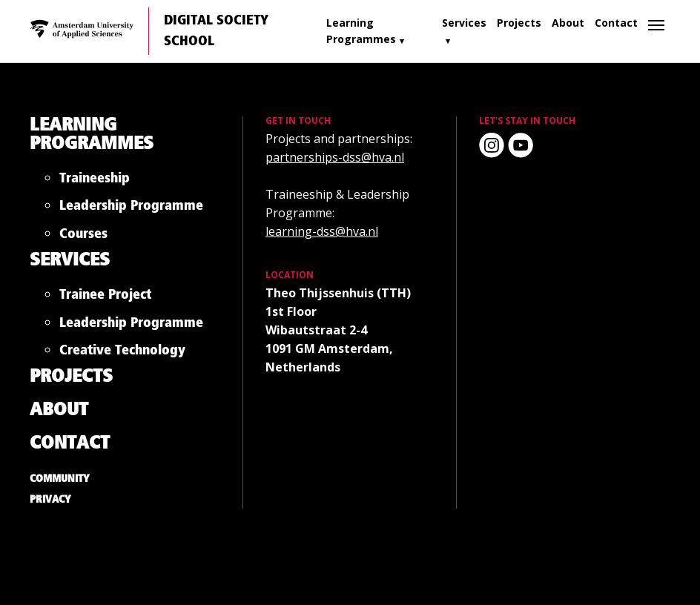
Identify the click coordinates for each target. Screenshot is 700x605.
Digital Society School (216, 31)
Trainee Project (105, 298)
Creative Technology (122, 353)
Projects (519, 23)
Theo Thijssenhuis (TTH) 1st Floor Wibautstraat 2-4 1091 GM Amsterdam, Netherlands (338, 330)
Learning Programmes (361, 31)
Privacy (50, 500)
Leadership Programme (131, 209)
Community (60, 479)
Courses (83, 237)
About (568, 23)
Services (464, 23)
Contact (616, 23)
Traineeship (95, 181)
